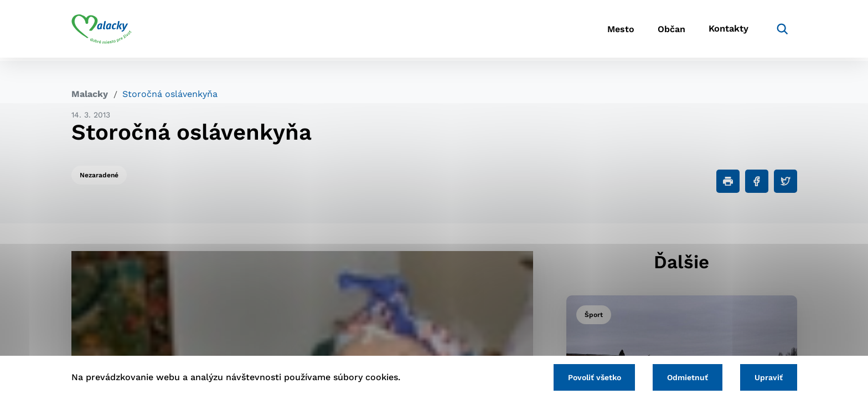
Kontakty (727, 31)
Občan (666, 31)
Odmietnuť (684, 377)
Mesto (611, 31)
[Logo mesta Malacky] (102, 30)
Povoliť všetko (588, 377)
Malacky (90, 94)
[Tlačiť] (728, 181)
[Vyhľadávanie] (781, 30)
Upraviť (768, 377)
